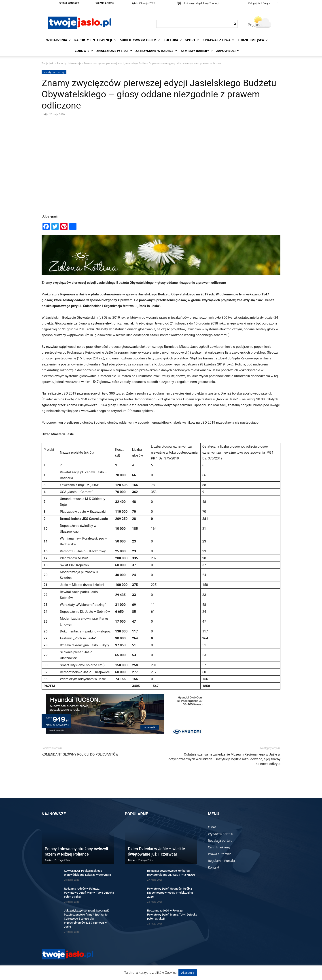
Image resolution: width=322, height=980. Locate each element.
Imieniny (189, 3)
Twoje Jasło (48, 63)
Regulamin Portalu (221, 861)
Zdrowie (84, 51)
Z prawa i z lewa (218, 40)
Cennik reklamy (219, 847)
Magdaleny (202, 3)
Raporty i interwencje (95, 40)
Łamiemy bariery (197, 51)
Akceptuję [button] (187, 973)
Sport (192, 40)
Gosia (48, 860)
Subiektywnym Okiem (140, 40)
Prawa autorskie (220, 854)
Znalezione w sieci (114, 51)
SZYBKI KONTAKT (69, 3)
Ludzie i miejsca (253, 40)
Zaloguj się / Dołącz (259, 3)
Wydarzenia (58, 40)
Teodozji (214, 3)
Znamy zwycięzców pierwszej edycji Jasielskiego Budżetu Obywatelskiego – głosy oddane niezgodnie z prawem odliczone (159, 94)
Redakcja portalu (220, 840)
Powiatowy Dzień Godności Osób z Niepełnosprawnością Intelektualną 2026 (170, 893)
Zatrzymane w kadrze (156, 51)
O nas (212, 827)
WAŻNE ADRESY (105, 3)
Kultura (173, 40)
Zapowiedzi (228, 51)
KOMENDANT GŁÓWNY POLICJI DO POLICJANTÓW (80, 754)
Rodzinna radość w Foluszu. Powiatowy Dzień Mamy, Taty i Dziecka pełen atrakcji (89, 893)
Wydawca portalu (221, 834)
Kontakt (214, 867)
